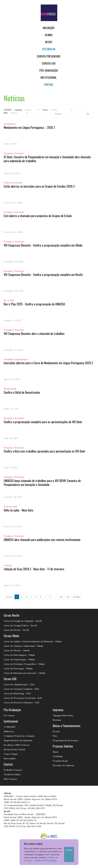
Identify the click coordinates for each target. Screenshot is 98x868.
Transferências (60, 761)
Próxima (77, 597)
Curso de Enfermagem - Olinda (19, 655)
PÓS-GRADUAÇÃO (49, 70)
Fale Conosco (11, 779)
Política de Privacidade (45, 860)
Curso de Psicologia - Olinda (18, 669)
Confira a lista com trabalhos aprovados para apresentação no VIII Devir (45, 451)
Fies (55, 736)
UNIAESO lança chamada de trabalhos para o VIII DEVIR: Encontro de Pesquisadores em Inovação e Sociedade (42, 483)
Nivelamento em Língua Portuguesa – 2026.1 (29, 127)
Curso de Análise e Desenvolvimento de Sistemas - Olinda (33, 641)
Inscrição (49, 28)
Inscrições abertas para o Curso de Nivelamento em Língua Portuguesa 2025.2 (48, 363)
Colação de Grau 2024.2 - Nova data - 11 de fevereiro (34, 569)
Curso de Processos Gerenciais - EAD (23, 698)
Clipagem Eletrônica (63, 715)
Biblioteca (9, 731)
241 (68, 597)
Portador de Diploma (63, 765)
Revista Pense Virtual (14, 749)
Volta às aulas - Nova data (18, 510)
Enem (56, 752)
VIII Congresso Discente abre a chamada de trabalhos (34, 334)
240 (61, 597)
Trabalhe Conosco (13, 770)
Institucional (49, 77)
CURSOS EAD (49, 63)
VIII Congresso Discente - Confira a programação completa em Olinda (43, 245)
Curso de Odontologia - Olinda (19, 659)
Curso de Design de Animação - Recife (23, 621)
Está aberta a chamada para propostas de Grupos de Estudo (38, 216)
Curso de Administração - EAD (19, 684)
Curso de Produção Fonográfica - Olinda (24, 664)
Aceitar (69, 850)
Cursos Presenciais (49, 56)
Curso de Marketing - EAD (17, 693)
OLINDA (49, 35)
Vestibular (49, 49)
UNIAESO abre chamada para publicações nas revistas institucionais (42, 540)
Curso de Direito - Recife (17, 630)
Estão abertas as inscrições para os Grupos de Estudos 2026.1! (39, 186)
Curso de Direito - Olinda (17, 650)
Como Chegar (11, 754)
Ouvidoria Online (12, 774)
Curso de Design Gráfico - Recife (20, 626)
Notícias (57, 720)
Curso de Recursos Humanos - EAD (22, 703)
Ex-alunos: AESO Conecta (16, 745)
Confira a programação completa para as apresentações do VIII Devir (43, 422)
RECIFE (49, 42)
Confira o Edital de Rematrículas (22, 392)
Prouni (56, 731)
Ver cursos (9, 715)
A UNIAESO (10, 727)
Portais (49, 84)
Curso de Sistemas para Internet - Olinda (24, 673)
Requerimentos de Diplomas (18, 740)
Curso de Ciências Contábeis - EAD (21, 689)
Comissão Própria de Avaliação (19, 736)
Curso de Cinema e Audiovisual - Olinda (23, 646)
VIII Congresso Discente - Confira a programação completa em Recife (43, 275)
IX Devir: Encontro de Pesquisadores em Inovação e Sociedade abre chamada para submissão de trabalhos (47, 159)
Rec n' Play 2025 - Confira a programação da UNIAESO (34, 304)
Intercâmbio (10, 758)
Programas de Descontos (66, 740)
